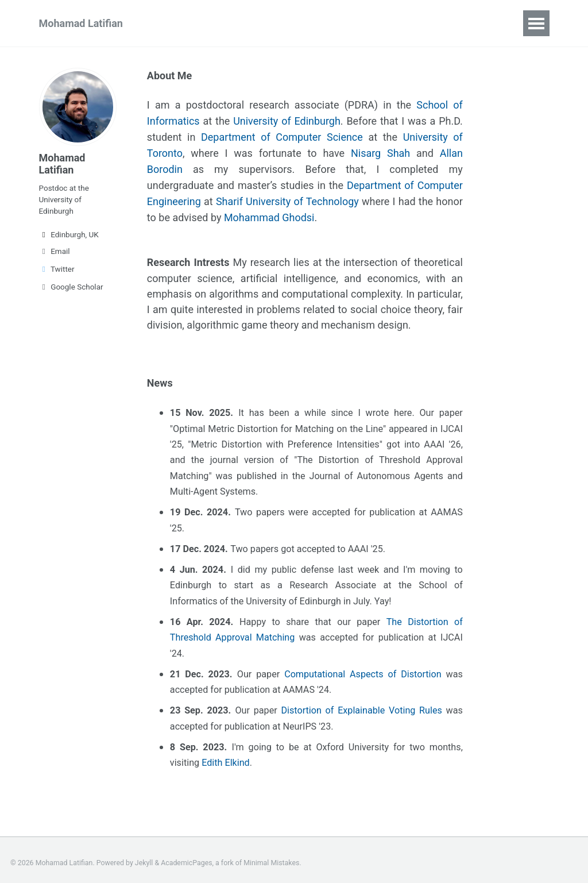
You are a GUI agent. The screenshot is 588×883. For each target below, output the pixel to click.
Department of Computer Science (282, 135)
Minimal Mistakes (271, 857)
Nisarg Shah (380, 151)
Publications (193, 23)
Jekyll (144, 857)
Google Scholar (71, 287)
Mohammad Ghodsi (269, 213)
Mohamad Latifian (81, 23)
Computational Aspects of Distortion (365, 668)
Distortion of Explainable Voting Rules (363, 705)
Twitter (57, 269)
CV (248, 23)
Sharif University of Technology (289, 197)
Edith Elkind (226, 757)
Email (55, 251)
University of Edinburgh (287, 120)
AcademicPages (186, 857)
